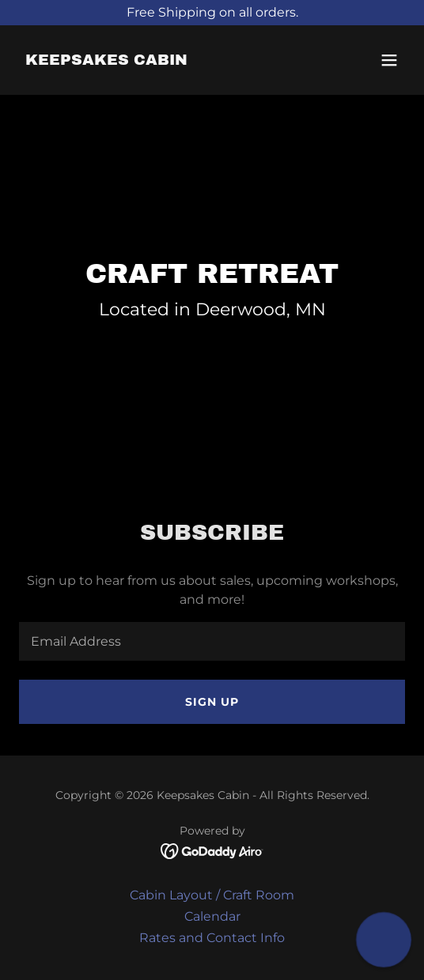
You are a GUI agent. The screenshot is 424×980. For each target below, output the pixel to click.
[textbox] (212, 641)
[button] (389, 60)
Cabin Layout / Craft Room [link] (212, 895)
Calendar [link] (212, 916)
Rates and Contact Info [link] (212, 938)
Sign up (212, 702)
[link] (106, 60)
